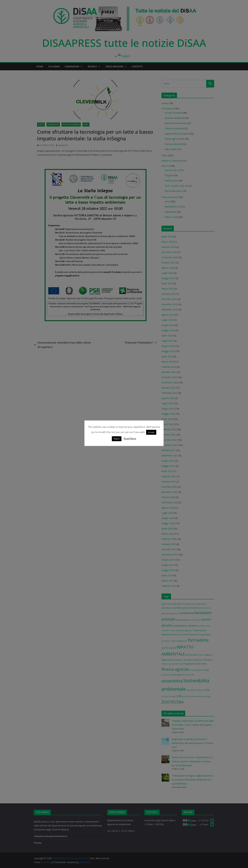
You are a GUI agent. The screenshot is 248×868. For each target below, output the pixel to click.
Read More (130, 439)
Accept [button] (151, 432)
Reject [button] (117, 439)
